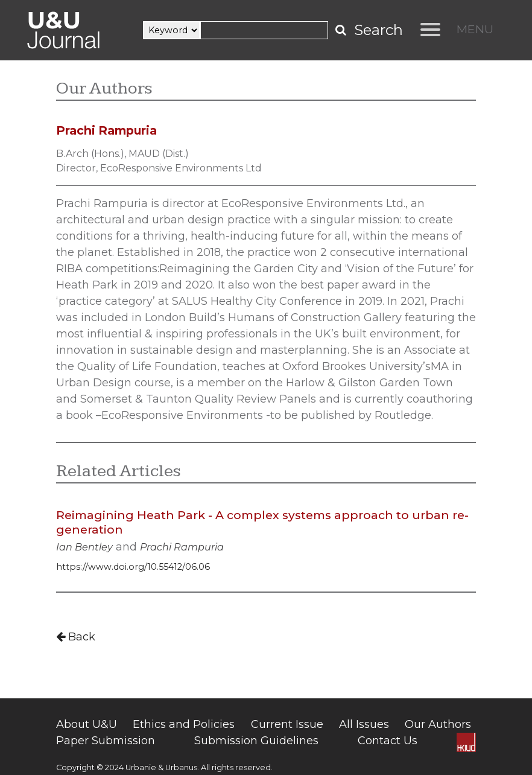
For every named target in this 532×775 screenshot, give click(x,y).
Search (378, 30)
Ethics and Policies (184, 724)
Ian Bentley (84, 547)
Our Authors (438, 724)
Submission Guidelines (256, 741)
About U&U (87, 724)
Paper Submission (106, 741)
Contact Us (388, 741)
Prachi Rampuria (182, 547)
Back (76, 637)
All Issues (364, 724)
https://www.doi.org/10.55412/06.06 (133, 567)
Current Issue (287, 724)
